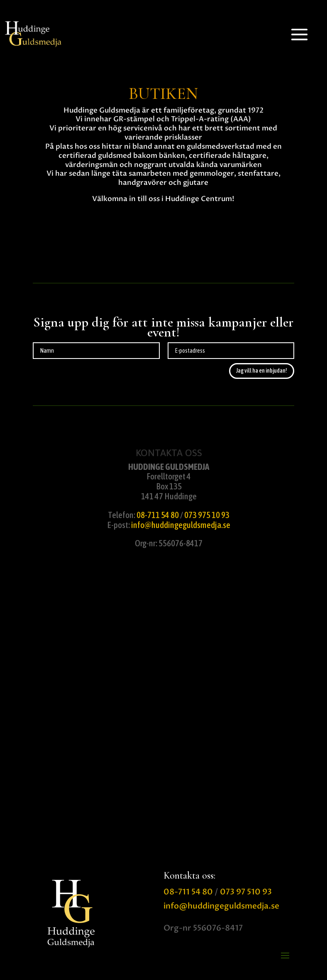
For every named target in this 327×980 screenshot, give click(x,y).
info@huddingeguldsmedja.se (181, 525)
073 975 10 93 (207, 515)
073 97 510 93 (246, 892)
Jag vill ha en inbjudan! (262, 371)
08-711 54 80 (158, 515)
